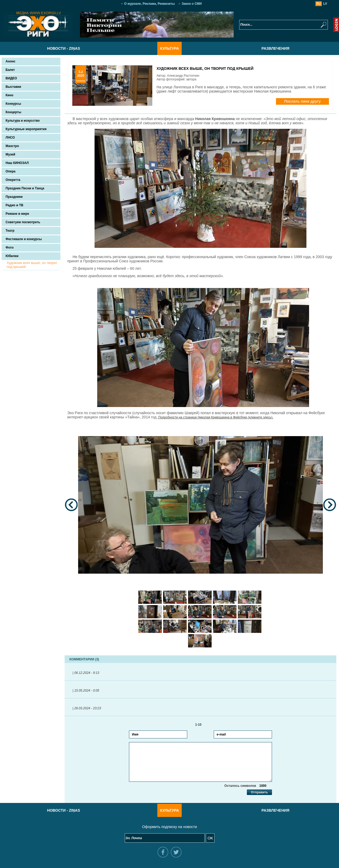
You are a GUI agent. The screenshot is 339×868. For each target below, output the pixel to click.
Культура (169, 48)
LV (325, 4)
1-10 (201, 725)
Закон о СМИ (192, 4)
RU (319, 4)
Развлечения (275, 48)
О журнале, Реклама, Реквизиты (150, 4)
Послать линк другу (302, 101)
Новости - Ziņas (64, 48)
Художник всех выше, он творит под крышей (32, 265)
